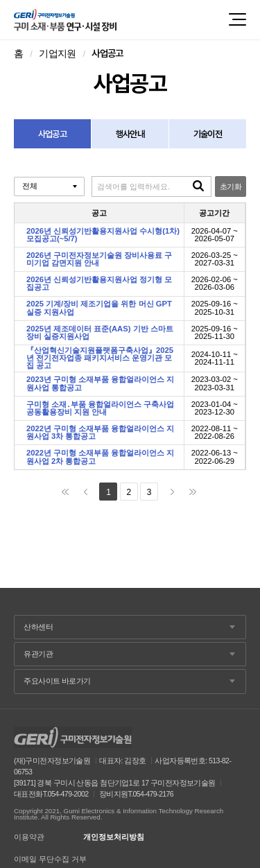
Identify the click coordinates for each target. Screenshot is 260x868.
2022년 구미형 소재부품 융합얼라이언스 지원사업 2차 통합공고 (101, 457)
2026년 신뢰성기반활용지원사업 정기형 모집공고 (99, 284)
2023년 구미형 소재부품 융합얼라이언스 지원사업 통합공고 (101, 383)
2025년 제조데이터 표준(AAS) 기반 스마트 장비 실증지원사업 (100, 333)
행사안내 (130, 134)
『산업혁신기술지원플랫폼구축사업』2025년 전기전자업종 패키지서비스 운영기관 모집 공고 (100, 358)
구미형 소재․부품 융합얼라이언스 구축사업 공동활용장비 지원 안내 (100, 408)
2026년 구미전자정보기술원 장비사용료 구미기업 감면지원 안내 (99, 259)
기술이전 (208, 134)
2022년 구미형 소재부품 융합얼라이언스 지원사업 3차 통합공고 (101, 433)
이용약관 (29, 837)
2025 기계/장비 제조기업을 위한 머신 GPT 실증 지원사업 (99, 308)
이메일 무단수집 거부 (50, 859)
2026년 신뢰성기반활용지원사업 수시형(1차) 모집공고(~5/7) (103, 235)
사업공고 (52, 134)
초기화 (231, 186)
